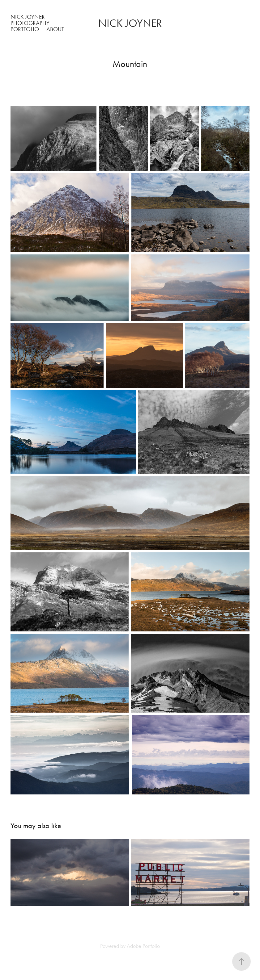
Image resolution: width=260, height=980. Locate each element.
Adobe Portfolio (143, 946)
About (55, 29)
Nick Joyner (130, 23)
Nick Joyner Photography (30, 20)
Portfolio (25, 29)
